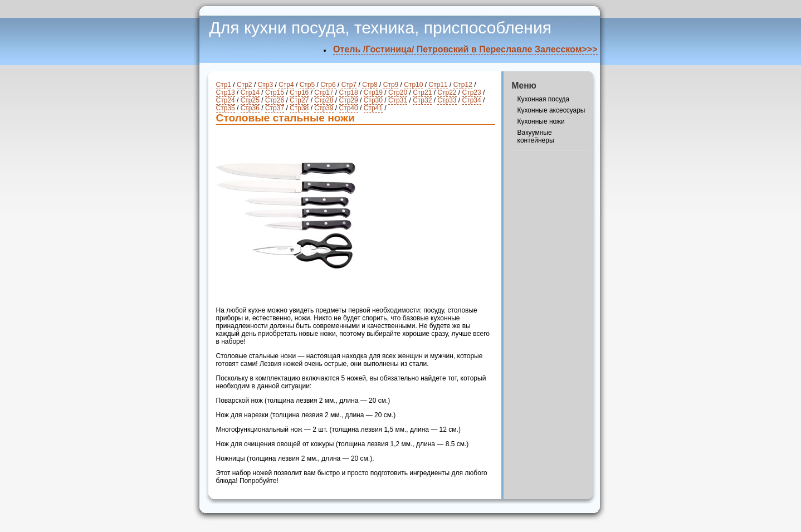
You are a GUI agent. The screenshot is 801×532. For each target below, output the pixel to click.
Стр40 (349, 108)
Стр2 (245, 85)
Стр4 (286, 85)
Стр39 (324, 108)
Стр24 (226, 100)
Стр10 (413, 85)
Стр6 (328, 85)
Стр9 (391, 85)
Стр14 (250, 92)
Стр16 (299, 92)
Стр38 (299, 108)
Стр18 (349, 92)
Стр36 (250, 108)
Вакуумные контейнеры (536, 136)
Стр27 (299, 100)
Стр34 (472, 100)
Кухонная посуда (544, 99)
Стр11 (438, 85)
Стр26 (275, 100)
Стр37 (275, 108)
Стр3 (266, 85)
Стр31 (398, 100)
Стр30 (373, 100)
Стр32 (422, 100)
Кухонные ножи (541, 121)
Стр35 (226, 108)
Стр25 (250, 100)
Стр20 (398, 92)
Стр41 (373, 108)
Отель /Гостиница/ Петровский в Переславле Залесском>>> (465, 49)
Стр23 (472, 92)
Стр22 (447, 92)
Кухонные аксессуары (551, 110)
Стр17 (324, 92)
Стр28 (324, 100)
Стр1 (224, 85)
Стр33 (447, 100)
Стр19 (373, 92)
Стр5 (307, 85)
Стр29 (349, 100)
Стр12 (463, 85)
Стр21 (422, 92)
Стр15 (275, 92)
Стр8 (370, 85)
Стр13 (226, 92)
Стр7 (349, 85)
